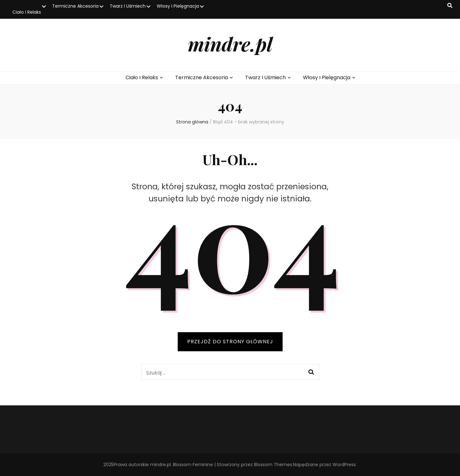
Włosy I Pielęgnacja (178, 6)
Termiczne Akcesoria (75, 6)
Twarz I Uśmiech (128, 6)
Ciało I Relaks (27, 12)
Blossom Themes (273, 465)
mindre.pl (230, 44)
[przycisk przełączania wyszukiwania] (450, 6)
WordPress (344, 465)
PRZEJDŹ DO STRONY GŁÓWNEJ (230, 342)
